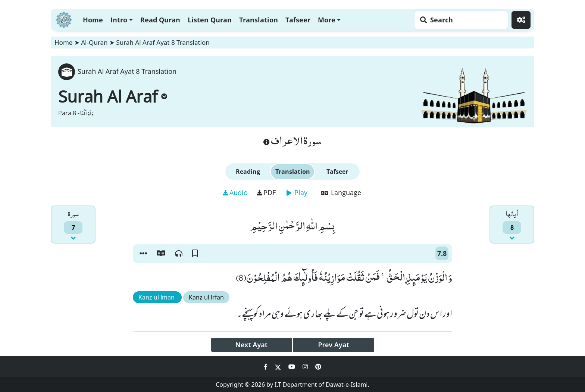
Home (93, 20)
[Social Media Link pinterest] (318, 367)
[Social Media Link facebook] (266, 367)
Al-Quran (94, 42)
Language (341, 192)
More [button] (327, 20)
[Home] (64, 19)
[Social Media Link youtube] (292, 367)
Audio (235, 192)
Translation (259, 20)
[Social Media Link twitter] (279, 367)
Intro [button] (119, 20)
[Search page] (459, 20)
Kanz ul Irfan (206, 297)
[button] (143, 254)
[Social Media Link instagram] (306, 367)
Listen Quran (210, 20)
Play (297, 192)
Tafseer (298, 20)
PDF (266, 192)
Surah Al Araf (113, 96)
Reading (248, 172)
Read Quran (160, 20)
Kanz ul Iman (157, 297)
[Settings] (521, 20)
